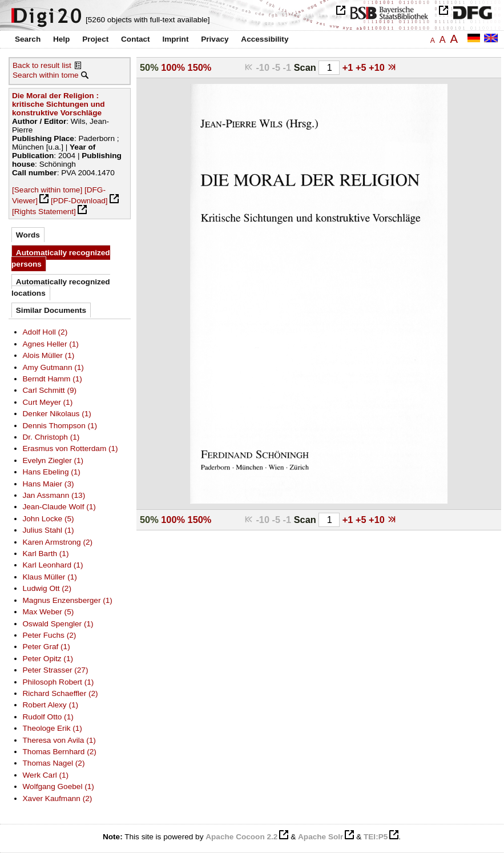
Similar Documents (51, 310)
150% (200, 67)
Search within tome (46, 75)
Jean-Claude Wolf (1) (59, 507)
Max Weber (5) (49, 612)
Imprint (175, 39)
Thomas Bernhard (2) (60, 752)
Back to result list (42, 65)
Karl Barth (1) (46, 554)
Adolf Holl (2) (45, 332)
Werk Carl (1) (46, 775)
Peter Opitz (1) (48, 659)
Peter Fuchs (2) (50, 635)
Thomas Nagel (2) (54, 763)
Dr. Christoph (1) (51, 437)
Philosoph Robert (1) (59, 682)
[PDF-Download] (79, 201)
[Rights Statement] (44, 212)
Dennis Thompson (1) (60, 426)
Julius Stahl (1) (49, 530)
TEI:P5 (376, 837)
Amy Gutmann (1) (53, 367)
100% (173, 67)
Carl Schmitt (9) (50, 390)
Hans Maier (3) (49, 484)
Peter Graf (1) (47, 647)
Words (28, 235)
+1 (349, 67)
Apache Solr (320, 837)
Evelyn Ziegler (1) (53, 460)
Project (95, 39)
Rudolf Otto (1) (48, 717)
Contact (136, 39)
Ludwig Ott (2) (47, 588)
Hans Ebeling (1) (52, 472)
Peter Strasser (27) (56, 670)
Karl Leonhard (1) (53, 565)
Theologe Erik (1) (53, 728)
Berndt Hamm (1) (53, 379)
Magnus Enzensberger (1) (68, 600)
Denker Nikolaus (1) (57, 414)
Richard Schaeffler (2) (61, 693)
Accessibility (265, 39)
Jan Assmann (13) (54, 495)
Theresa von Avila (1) (59, 740)
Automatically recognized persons (61, 258)
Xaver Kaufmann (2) (58, 798)
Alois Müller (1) (49, 355)
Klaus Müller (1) (50, 577)
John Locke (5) (49, 519)
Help (61, 39)
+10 (378, 67)
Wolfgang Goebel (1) (59, 786)
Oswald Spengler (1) (58, 624)
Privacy (215, 39)
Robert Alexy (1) (51, 705)
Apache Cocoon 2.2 (241, 837)
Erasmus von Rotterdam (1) (70, 448)
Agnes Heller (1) (51, 344)
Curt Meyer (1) (48, 402)
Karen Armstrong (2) (58, 542)
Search (28, 39)
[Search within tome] (47, 190)
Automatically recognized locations (61, 287)
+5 (362, 67)
